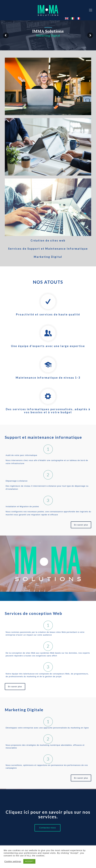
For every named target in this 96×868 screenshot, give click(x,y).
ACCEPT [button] (29, 861)
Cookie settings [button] (13, 861)
